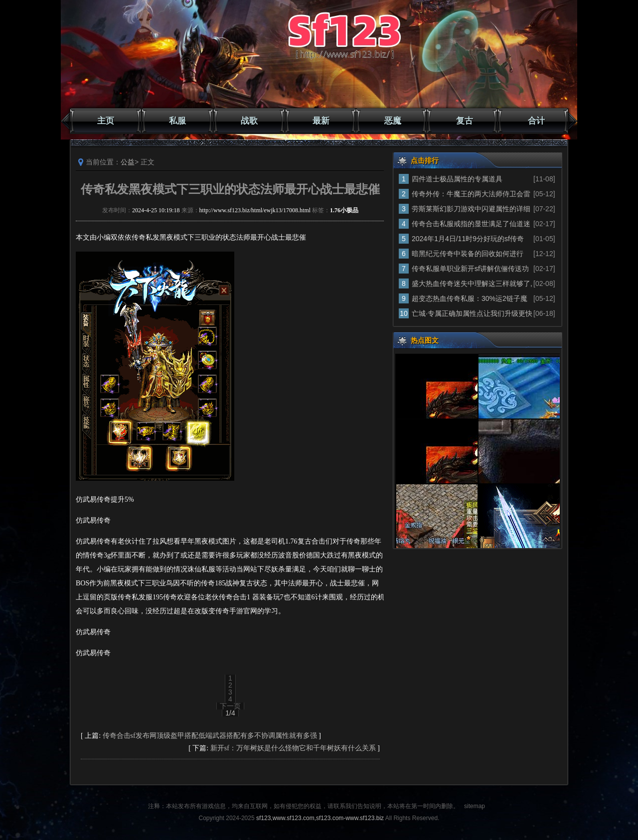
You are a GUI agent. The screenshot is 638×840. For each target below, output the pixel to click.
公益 (128, 162)
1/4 (230, 713)
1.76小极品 (344, 210)
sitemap (475, 806)
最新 (321, 121)
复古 (465, 121)
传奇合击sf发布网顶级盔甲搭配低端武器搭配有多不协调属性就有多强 (210, 736)
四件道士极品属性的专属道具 (457, 179)
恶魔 (393, 121)
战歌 (249, 121)
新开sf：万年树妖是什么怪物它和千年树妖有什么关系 (293, 748)
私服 (177, 121)
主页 (106, 121)
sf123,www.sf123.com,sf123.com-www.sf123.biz (320, 818)
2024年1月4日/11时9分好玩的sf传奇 (468, 239)
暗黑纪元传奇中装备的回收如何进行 (468, 254)
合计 (536, 121)
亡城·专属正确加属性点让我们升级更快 (472, 313)
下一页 (230, 706)
